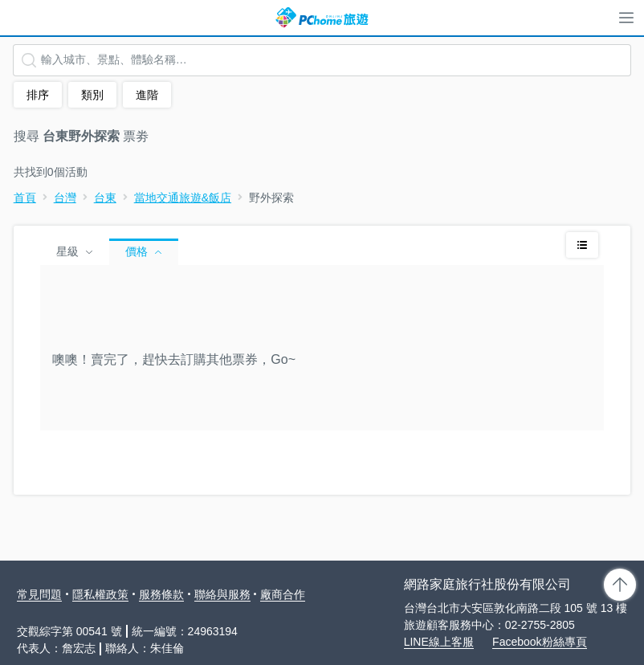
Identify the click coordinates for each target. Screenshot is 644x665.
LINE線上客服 (439, 642)
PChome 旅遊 (322, 18)
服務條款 (161, 594)
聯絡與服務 (222, 594)
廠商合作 (283, 594)
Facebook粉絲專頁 (539, 642)
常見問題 (39, 594)
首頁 (25, 198)
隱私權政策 (100, 594)
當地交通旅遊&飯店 (183, 198)
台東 (105, 198)
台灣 (65, 198)
